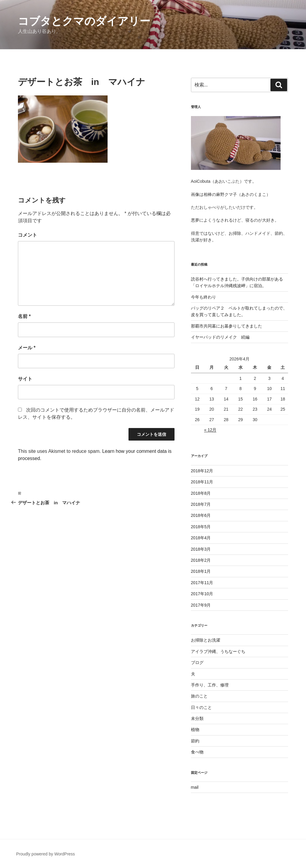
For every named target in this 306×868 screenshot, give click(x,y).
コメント (27, 235)
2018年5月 (201, 527)
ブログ (197, 663)
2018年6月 (201, 515)
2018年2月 (201, 560)
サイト (25, 379)
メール (27, 348)
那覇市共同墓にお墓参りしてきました (227, 326)
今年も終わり (204, 297)
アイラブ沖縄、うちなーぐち (218, 651)
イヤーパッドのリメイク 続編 (220, 337)
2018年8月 (201, 493)
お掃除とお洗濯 (206, 640)
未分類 (197, 718)
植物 (195, 730)
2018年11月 (202, 482)
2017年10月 (202, 594)
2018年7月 (201, 504)
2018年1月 (201, 571)
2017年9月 (201, 605)
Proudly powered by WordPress (46, 854)
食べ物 (197, 752)
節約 (195, 741)
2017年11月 (202, 583)
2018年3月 (201, 549)
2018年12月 (202, 471)
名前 (24, 316)
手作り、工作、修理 (210, 685)
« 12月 (210, 430)
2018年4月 (201, 538)
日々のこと (201, 707)
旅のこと (199, 696)
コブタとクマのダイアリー (84, 21)
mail (195, 787)
